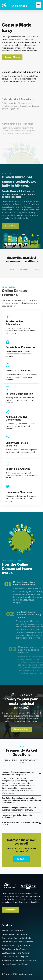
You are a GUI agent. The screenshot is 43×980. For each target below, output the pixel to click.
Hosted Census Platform (12, 931)
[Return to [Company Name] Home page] (14, 5)
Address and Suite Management (16, 957)
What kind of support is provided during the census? (21, 823)
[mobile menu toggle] (38, 5)
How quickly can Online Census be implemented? (17, 816)
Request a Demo (22, 729)
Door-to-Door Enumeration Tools (16, 938)
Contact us (22, 859)
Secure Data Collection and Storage (17, 942)
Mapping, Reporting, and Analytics (17, 946)
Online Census (26, 974)
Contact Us (10, 910)
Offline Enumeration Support (15, 949)
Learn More (10, 230)
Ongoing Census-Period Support (16, 964)
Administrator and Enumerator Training (19, 960)
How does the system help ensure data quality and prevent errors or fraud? (19, 809)
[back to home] (20, 886)
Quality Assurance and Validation (16, 953)
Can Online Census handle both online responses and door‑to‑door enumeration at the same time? (21, 800)
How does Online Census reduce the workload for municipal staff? (18, 773)
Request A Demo (12, 57)
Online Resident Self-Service (14, 934)
